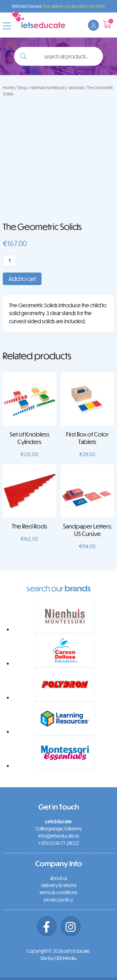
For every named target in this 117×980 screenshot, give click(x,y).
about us (58, 878)
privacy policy (58, 900)
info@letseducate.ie (58, 836)
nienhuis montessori (48, 87)
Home (8, 87)
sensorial (76, 87)
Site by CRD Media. (58, 958)
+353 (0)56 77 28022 (58, 843)
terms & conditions (58, 892)
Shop (22, 87)
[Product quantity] (9, 260)
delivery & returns (59, 885)
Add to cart (22, 279)
